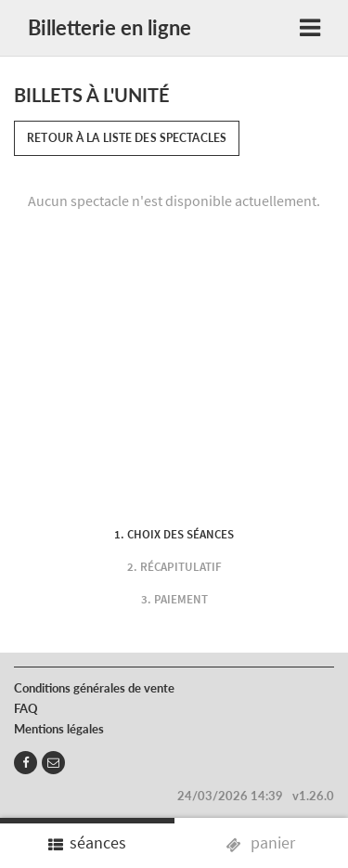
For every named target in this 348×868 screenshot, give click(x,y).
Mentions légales (59, 729)
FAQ (26, 708)
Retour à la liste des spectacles (127, 138)
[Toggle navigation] (310, 28)
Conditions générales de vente (94, 688)
